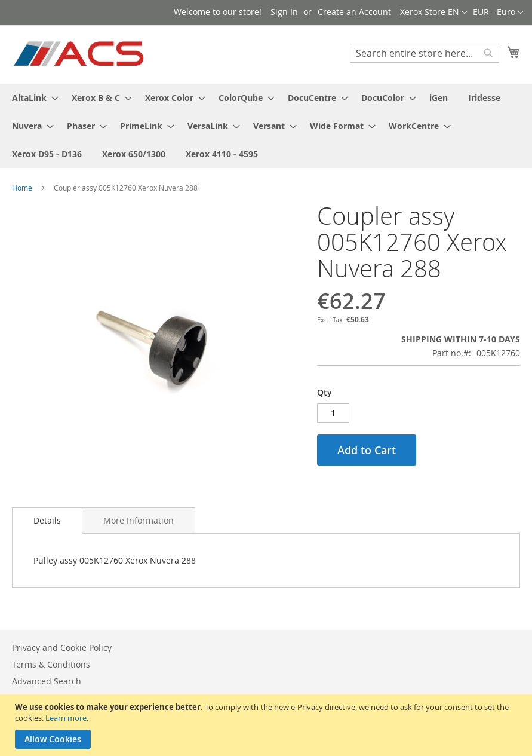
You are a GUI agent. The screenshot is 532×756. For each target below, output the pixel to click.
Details (47, 520)
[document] (267, 725)
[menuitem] (32, 98)
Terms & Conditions (51, 664)
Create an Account (354, 12)
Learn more (66, 718)
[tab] (47, 521)
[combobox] (425, 53)
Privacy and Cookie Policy (62, 648)
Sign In (284, 12)
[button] (498, 13)
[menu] (266, 126)
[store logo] (80, 54)
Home (22, 188)
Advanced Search (47, 681)
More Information (139, 520)
